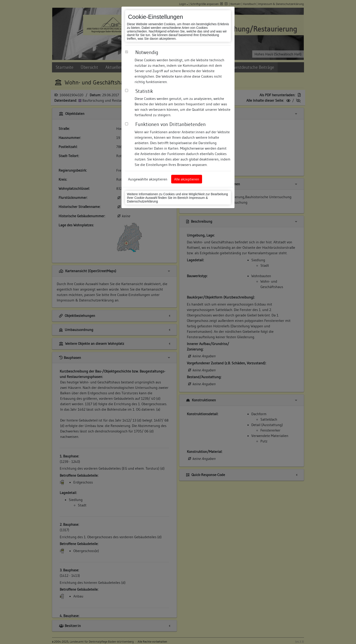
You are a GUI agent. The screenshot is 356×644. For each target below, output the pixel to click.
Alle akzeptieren (187, 179)
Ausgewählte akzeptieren (148, 179)
